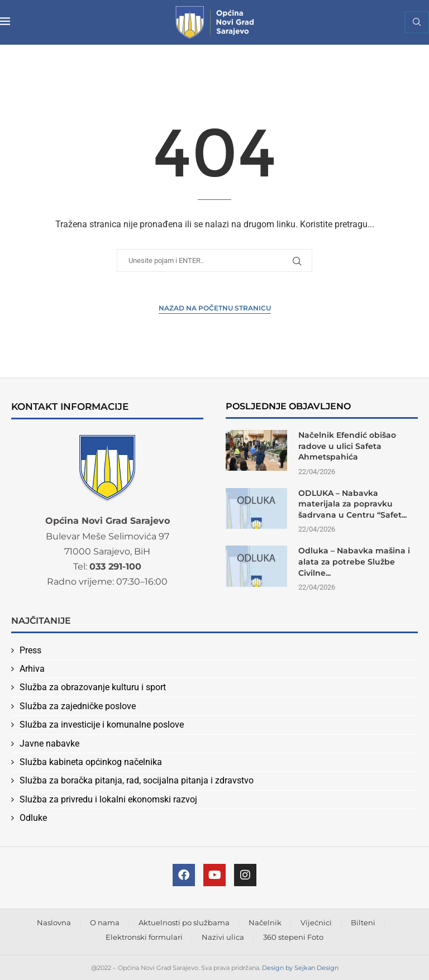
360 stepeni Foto (293, 937)
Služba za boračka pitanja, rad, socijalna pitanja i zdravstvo (137, 780)
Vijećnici (316, 922)
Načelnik (265, 922)
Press (30, 650)
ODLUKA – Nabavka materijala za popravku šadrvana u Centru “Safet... (352, 504)
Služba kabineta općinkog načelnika (91, 762)
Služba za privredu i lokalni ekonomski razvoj (108, 799)
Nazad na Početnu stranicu (215, 308)
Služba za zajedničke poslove (78, 706)
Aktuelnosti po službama (184, 922)
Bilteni (363, 922)
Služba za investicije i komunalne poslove (102, 725)
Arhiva (32, 669)
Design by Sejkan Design (300, 968)
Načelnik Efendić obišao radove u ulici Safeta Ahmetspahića (347, 446)
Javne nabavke (49, 744)
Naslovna (54, 922)
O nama (105, 922)
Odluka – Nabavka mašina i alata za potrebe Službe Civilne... (354, 561)
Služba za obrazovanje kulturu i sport (93, 687)
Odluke (33, 818)
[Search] (417, 22)
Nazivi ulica (223, 937)
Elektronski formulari (144, 937)
